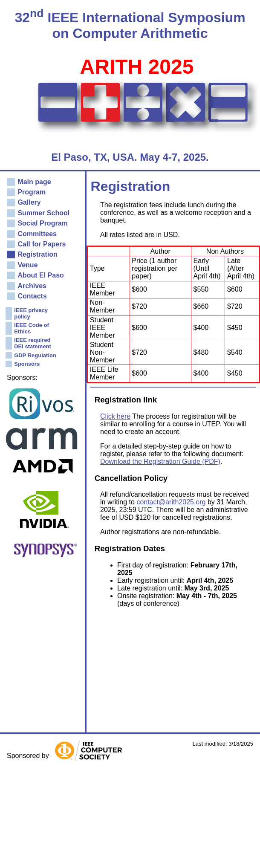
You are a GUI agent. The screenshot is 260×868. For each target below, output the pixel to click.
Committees (37, 234)
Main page (34, 182)
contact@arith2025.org (171, 502)
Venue (27, 265)
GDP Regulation (35, 355)
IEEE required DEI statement (33, 343)
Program (32, 192)
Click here (115, 416)
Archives (32, 286)
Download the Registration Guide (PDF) (160, 461)
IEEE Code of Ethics (32, 328)
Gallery (29, 202)
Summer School (43, 213)
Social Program (42, 223)
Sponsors (27, 364)
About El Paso (40, 275)
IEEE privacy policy (31, 313)
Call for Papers (42, 244)
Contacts (32, 296)
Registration (37, 254)
